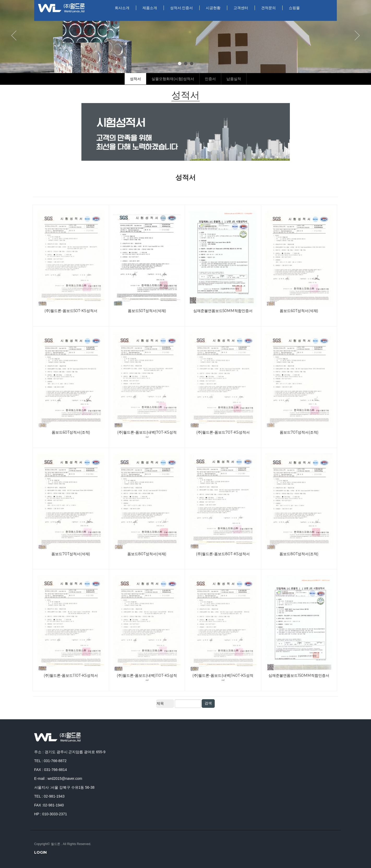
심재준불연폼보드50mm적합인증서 (223, 311)
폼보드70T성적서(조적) (299, 432)
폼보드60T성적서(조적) (71, 432)
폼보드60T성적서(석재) (299, 311)
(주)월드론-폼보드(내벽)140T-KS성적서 (223, 677)
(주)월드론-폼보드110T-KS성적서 (71, 675)
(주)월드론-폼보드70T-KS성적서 (223, 432)
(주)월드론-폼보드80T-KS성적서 (223, 554)
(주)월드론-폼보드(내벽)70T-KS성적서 (147, 434)
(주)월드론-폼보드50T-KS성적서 (71, 311)
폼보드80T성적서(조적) (299, 554)
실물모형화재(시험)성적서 (173, 79)
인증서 (210, 79)
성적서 (135, 79)
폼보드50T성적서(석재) (147, 311)
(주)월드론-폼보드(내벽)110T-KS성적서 (147, 677)
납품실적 (234, 79)
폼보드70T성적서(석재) (71, 554)
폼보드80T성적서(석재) (147, 554)
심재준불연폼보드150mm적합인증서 (299, 675)
